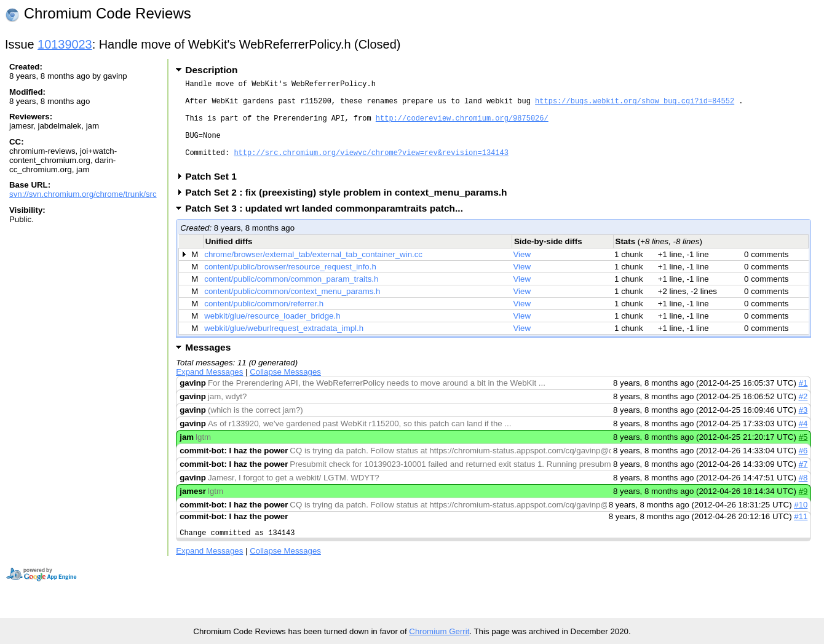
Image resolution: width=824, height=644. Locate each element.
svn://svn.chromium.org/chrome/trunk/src (83, 194)
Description (211, 70)
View (522, 273)
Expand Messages (209, 390)
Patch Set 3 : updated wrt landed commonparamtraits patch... (328, 227)
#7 (803, 483)
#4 (803, 442)
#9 (803, 510)
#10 (801, 523)
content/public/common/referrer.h (264, 322)
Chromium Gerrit (439, 631)
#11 (801, 535)
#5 (803, 455)
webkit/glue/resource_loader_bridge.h (272, 334)
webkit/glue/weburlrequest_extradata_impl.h (284, 347)
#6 (803, 469)
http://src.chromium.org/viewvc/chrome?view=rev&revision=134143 (371, 169)
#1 (803, 401)
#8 (803, 496)
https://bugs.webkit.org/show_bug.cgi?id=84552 (635, 106)
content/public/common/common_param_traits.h (291, 297)
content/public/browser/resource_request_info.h (290, 285)
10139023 (65, 44)
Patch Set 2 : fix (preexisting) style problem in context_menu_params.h (350, 211)
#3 (803, 428)
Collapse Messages (285, 390)
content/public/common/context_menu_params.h (292, 310)
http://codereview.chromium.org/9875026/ (462, 127)
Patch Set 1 (215, 195)
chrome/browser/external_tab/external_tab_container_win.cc (313, 273)
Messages (208, 366)
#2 (803, 415)
